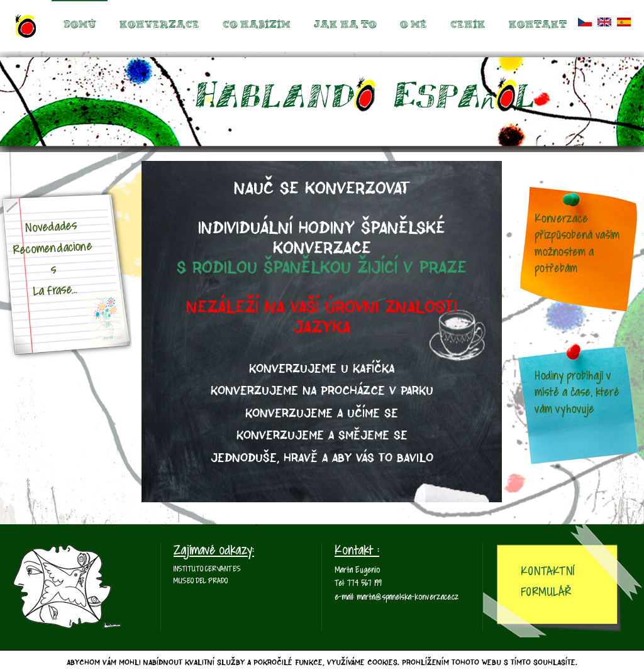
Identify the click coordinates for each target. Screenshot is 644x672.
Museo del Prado (201, 581)
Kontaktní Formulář (547, 582)
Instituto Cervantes (207, 570)
